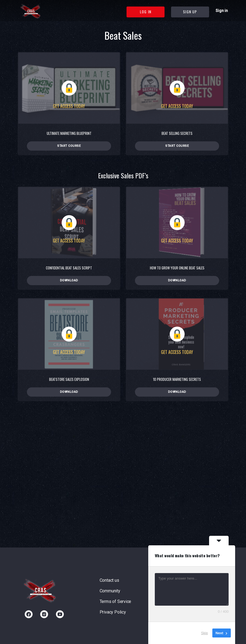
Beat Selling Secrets (177, 133)
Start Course (69, 146)
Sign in (222, 11)
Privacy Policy (113, 612)
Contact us (109, 580)
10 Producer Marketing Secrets (177, 379)
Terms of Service (116, 601)
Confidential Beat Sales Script (69, 268)
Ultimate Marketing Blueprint (69, 133)
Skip (205, 633)
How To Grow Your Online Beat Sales (177, 268)
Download (69, 280)
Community (110, 591)
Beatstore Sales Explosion (69, 379)
